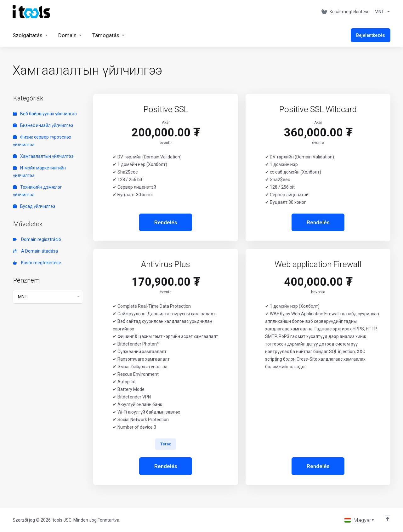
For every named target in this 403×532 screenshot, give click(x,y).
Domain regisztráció (37, 239)
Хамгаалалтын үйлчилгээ (43, 156)
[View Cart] (346, 12)
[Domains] (70, 35)
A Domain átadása (35, 251)
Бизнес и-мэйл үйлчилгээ (43, 125)
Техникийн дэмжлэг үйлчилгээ (37, 191)
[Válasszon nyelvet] (360, 520)
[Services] (30, 35)
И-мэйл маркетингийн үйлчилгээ (39, 172)
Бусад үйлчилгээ (34, 206)
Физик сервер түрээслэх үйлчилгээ (42, 141)
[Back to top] (388, 518)
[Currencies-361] (381, 12)
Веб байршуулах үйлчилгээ (45, 114)
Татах (166, 444)
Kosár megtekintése (37, 263)
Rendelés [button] (166, 222)
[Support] (109, 35)
